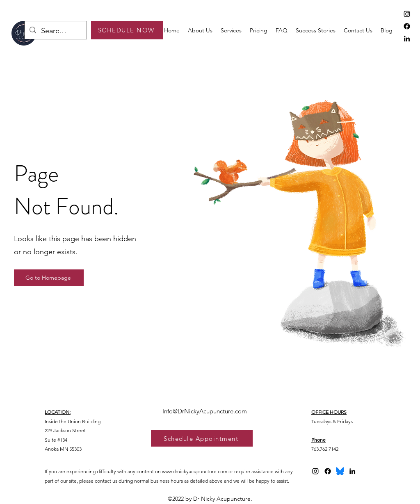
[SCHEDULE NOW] (127, 30)
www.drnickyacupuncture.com (195, 471)
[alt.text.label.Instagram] (407, 14)
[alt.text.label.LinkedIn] (407, 39)
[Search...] (55, 31)
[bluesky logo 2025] (340, 471)
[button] (231, 30)
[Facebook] (407, 26)
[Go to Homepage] (49, 278)
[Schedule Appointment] (202, 438)
